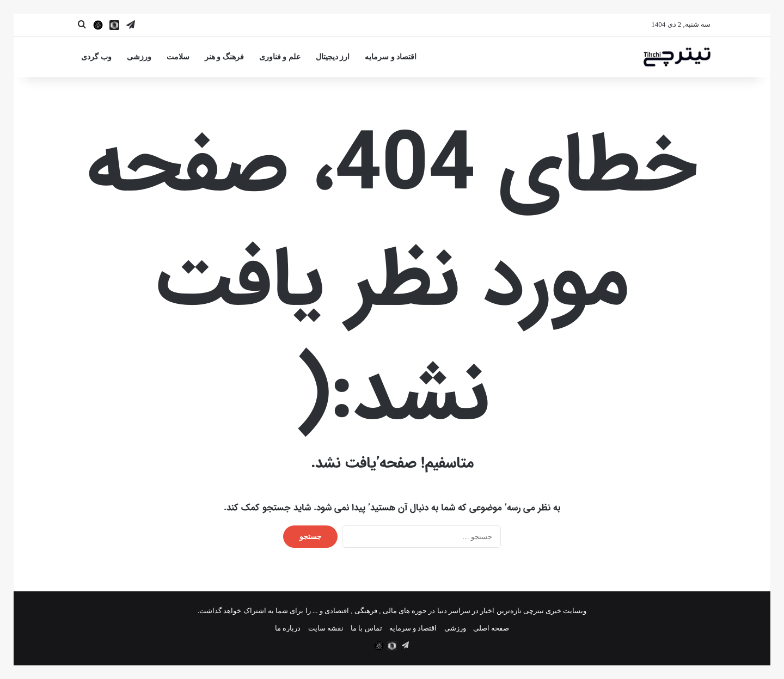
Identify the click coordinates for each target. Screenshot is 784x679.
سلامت (178, 57)
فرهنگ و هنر (224, 57)
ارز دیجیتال (333, 57)
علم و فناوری (280, 57)
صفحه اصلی (491, 628)
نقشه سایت (326, 628)
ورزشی (139, 57)
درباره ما (288, 628)
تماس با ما (366, 628)
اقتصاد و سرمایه (391, 57)
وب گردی (96, 57)
